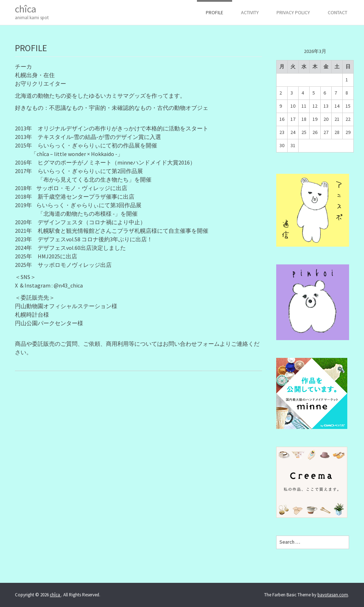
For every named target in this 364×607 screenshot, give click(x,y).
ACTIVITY (250, 12)
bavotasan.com (333, 595)
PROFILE (215, 12)
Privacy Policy (293, 12)
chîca (32, 12)
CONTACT (338, 12)
